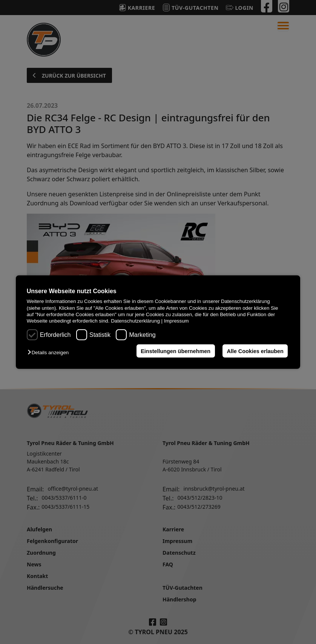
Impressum (176, 321)
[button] (50, 353)
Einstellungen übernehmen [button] (176, 351)
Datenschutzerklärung (135, 321)
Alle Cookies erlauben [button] (255, 351)
